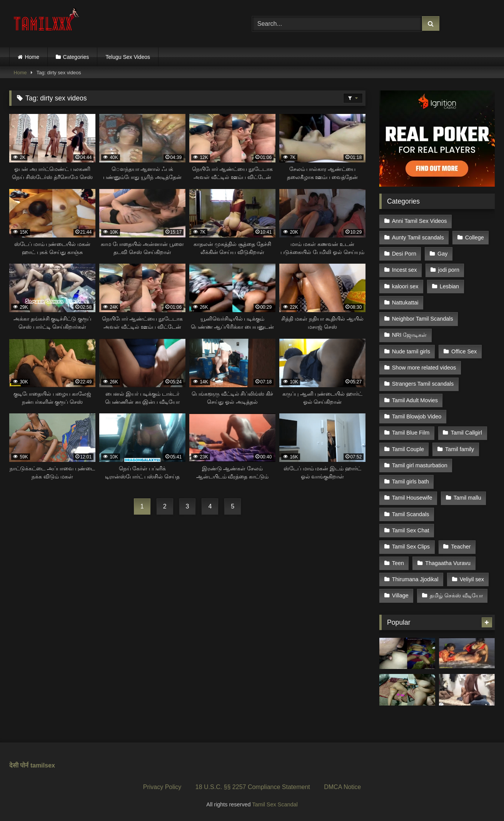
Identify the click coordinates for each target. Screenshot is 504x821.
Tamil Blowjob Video (417, 416)
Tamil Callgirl (466, 433)
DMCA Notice (342, 787)
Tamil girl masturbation (420, 465)
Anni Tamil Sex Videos (420, 221)
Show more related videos (424, 368)
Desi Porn (404, 254)
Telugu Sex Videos (128, 57)
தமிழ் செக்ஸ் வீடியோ (456, 595)
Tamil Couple (408, 449)
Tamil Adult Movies (415, 400)
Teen (398, 563)
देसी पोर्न (19, 765)
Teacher (461, 547)
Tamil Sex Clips (411, 547)
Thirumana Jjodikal (415, 579)
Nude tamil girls (411, 351)
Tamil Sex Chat (411, 530)
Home (32, 57)
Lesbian (449, 286)
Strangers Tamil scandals (423, 384)
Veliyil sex (472, 579)
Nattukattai (405, 303)
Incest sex (405, 270)
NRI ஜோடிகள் (410, 335)
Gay (442, 254)
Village (400, 595)
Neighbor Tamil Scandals (423, 319)
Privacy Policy (162, 787)
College (475, 237)
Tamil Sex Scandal (275, 804)
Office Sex (464, 351)
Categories (76, 57)
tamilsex (43, 765)
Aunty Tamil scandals (418, 237)
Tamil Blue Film (411, 433)
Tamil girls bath (411, 482)
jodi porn (449, 270)
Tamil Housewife (412, 498)
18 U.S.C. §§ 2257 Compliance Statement (253, 787)
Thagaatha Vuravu (448, 563)
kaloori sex (405, 286)
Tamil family (460, 449)
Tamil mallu (467, 498)
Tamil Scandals (411, 514)
